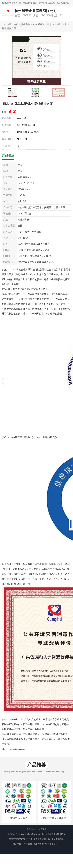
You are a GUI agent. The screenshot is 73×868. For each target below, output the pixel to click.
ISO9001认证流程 (19, 818)
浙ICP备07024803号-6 (36, 834)
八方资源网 (28, 844)
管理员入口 (47, 844)
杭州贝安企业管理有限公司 (40, 839)
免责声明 (38, 844)
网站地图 (56, 844)
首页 (16, 24)
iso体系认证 (39, 24)
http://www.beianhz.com (13, 749)
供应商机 (26, 24)
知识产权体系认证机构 (54, 818)
